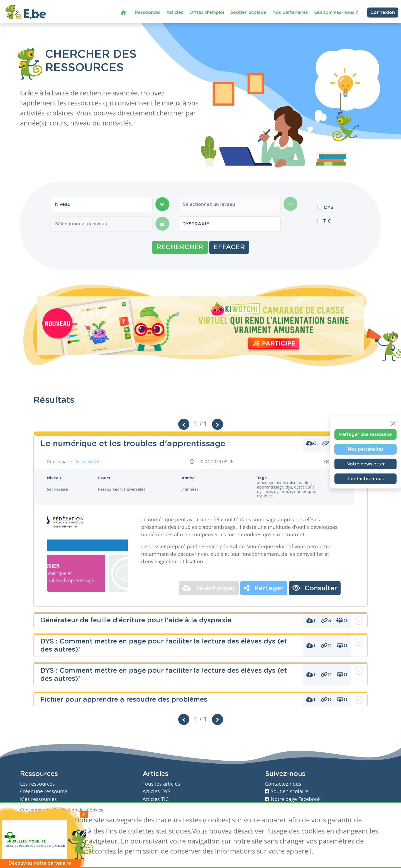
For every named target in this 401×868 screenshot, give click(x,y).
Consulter (315, 588)
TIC (327, 221)
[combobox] (101, 204)
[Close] (393, 424)
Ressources (147, 12)
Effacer (229, 247)
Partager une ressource (365, 435)
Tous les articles (161, 784)
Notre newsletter (365, 464)
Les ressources (37, 784)
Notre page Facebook (293, 799)
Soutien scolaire (248, 12)
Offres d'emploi (207, 12)
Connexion (383, 12)
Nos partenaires (290, 12)
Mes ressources (38, 799)
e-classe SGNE (84, 462)
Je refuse (60, 821)
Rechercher (180, 247)
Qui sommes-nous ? (336, 12)
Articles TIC (156, 799)
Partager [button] (264, 588)
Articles (175, 12)
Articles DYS (157, 791)
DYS (329, 208)
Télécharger (209, 588)
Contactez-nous (365, 479)
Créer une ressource (44, 791)
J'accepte (33, 821)
